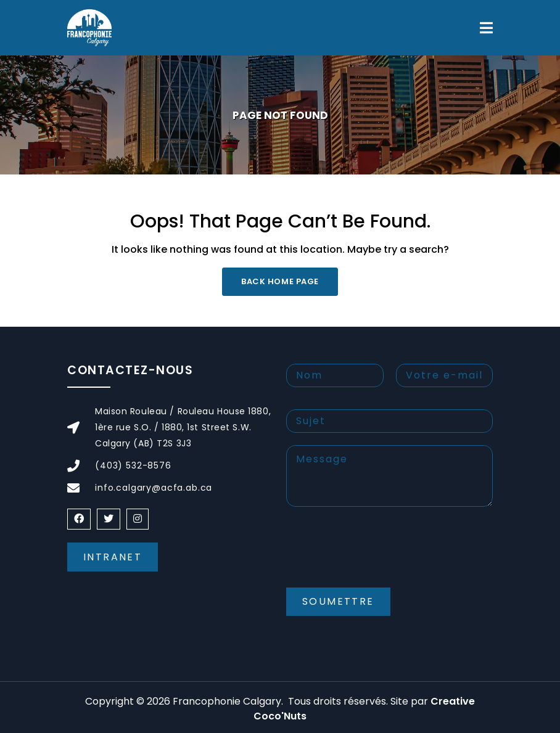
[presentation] (380, 557)
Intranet (113, 557)
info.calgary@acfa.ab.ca (154, 488)
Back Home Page (280, 281)
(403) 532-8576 (133, 465)
